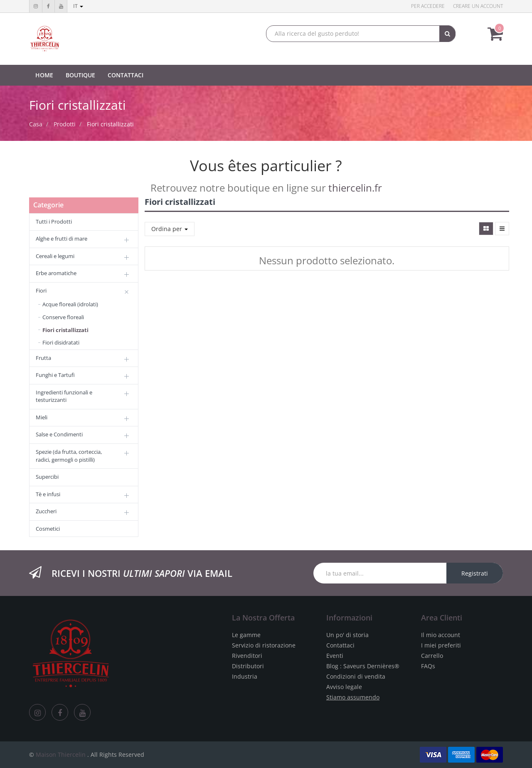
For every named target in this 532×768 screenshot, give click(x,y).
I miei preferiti (441, 645)
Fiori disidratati (61, 342)
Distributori (248, 666)
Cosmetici (48, 529)
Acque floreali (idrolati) (70, 304)
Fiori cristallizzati (110, 124)
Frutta (43, 358)
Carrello (432, 656)
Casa (36, 124)
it (78, 6)
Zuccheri (46, 511)
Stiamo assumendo (353, 697)
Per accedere (428, 6)
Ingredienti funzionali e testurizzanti (64, 396)
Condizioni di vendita (356, 676)
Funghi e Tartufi (55, 375)
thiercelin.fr (355, 188)
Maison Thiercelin (61, 754)
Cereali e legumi (55, 256)
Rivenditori (247, 656)
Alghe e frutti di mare (62, 239)
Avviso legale (344, 687)
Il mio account (441, 635)
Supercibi (47, 477)
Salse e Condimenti (59, 434)
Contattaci (340, 645)
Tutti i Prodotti (54, 222)
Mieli (42, 417)
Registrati (475, 573)
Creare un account (478, 6)
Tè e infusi (48, 494)
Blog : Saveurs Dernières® (363, 666)
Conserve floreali (63, 317)
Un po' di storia (347, 635)
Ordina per (170, 229)
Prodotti (65, 124)
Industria (245, 676)
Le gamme (246, 635)
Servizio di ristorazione (264, 645)
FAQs (428, 666)
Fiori (41, 290)
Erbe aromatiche (56, 273)
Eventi (335, 656)
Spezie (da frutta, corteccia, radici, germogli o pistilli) (69, 456)
